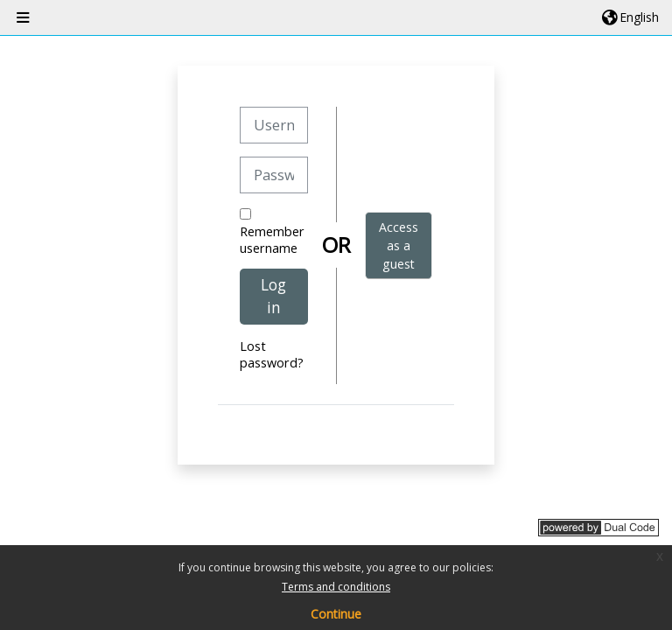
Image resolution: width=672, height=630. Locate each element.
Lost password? (272, 354)
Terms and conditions (336, 587)
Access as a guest (399, 245)
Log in (273, 296)
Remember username (272, 240)
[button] (630, 17)
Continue (336, 614)
